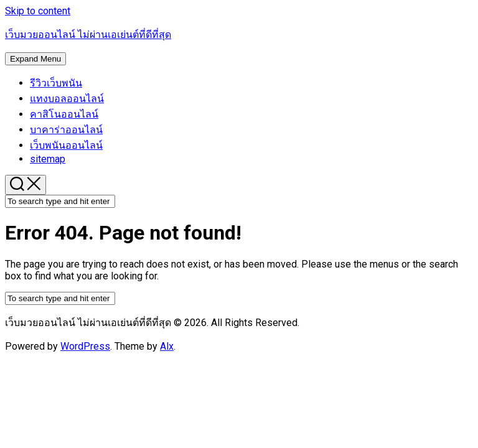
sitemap (48, 159)
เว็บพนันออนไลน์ (66, 145)
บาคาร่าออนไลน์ (66, 130)
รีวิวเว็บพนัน (56, 83)
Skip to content (38, 11)
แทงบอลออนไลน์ (67, 99)
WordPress (85, 346)
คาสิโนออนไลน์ (64, 114)
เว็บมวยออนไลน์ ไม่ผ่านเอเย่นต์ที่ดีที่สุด (88, 35)
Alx (167, 346)
